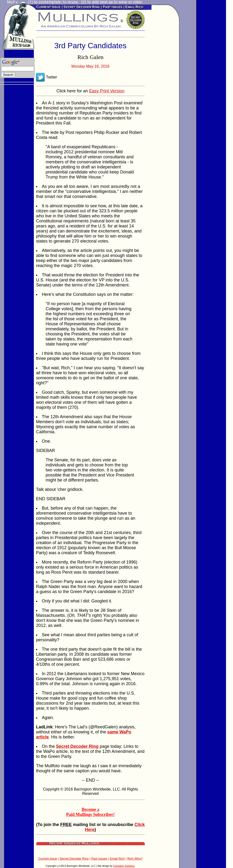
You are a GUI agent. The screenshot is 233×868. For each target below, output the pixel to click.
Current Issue (48, 859)
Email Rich (117, 859)
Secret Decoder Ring (74, 859)
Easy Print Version (107, 91)
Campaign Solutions (124, 866)
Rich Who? (135, 859)
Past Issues (99, 859)
